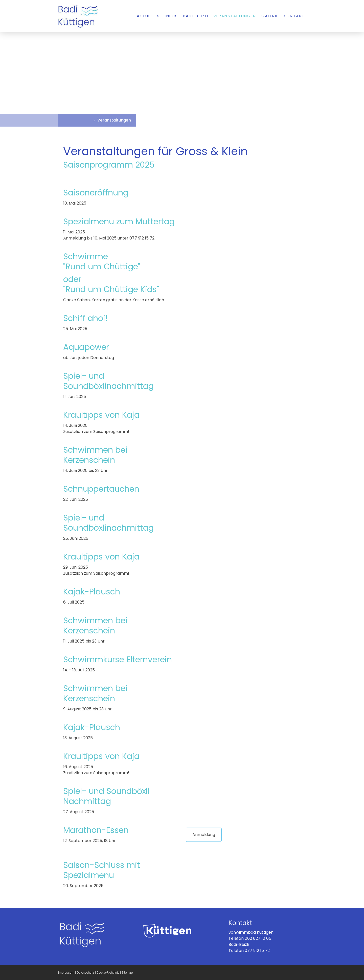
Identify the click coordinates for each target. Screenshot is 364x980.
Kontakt (294, 16)
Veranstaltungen (235, 16)
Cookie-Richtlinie (108, 973)
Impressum (66, 973)
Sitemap (127, 973)
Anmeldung (204, 835)
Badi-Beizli (196, 16)
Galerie (270, 16)
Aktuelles (148, 16)
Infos (171, 16)
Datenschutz (85, 973)
